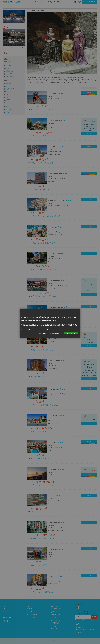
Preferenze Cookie (41, 333)
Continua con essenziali (56, 333)
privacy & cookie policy (58, 330)
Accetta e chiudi (71, 333)
